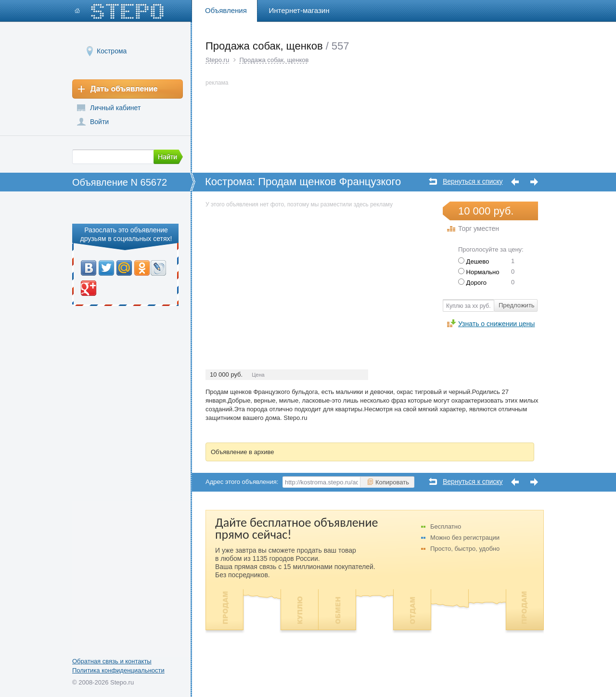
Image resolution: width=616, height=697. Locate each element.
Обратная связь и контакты (112, 661)
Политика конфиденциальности (118, 670)
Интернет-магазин (299, 10)
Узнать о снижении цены (496, 323)
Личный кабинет (115, 108)
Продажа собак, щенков (274, 60)
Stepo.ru (217, 60)
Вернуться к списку (473, 182)
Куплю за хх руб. (468, 306)
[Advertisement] (286, 277)
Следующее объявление (534, 182)
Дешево (474, 261)
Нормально (479, 272)
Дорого (472, 283)
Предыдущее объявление (515, 182)
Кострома (112, 51)
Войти (99, 122)
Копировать (388, 482)
